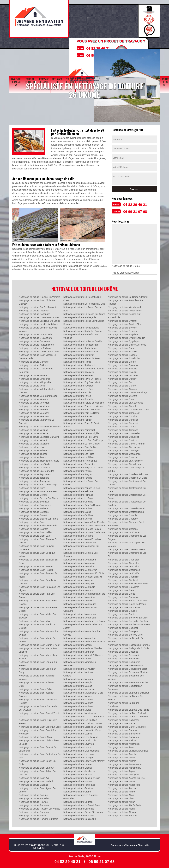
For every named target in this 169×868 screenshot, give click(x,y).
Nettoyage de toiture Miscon (78, 644)
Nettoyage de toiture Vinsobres (34, 378)
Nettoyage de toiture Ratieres (78, 374)
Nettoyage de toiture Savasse (34, 511)
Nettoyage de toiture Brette (121, 593)
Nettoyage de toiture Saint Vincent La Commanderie (38, 356)
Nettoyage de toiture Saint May (34, 620)
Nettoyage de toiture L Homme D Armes (39, 316)
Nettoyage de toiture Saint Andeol (36, 780)
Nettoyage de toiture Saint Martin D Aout (39, 644)
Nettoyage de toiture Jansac (78, 774)
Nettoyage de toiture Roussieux (35, 797)
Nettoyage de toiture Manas (77, 709)
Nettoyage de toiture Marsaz (78, 685)
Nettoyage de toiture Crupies (122, 388)
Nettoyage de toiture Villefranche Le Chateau (37, 390)
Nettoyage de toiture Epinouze (123, 364)
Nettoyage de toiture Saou (32, 521)
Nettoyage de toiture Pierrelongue (80, 460)
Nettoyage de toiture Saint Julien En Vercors (37, 676)
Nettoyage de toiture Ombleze (78, 514)
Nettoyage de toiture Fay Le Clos (124, 323)
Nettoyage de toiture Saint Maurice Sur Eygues (38, 632)
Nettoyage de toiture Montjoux (79, 579)
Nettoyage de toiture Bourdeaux (124, 606)
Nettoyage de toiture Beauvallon (124, 658)
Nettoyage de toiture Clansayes (124, 450)
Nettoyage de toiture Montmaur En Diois (84, 572)
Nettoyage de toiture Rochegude (80, 316)
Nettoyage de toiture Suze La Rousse (38, 490)
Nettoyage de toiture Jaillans (33, 364)
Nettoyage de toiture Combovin (124, 422)
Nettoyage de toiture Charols (122, 514)
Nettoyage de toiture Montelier (79, 600)
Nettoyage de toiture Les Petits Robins (38, 323)
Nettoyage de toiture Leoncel (78, 733)
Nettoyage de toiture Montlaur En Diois (83, 576)
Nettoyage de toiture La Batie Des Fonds (128, 709)
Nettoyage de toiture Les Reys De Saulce (40, 320)
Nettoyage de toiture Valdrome (34, 443)
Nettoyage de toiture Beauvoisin (124, 654)
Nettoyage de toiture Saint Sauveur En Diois (38, 560)
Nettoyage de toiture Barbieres (123, 736)
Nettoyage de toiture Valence (33, 432)
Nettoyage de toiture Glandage (79, 808)
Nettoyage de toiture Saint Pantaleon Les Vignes (39, 588)
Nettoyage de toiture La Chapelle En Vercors (126, 543)
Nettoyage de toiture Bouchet (123, 610)
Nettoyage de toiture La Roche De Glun (83, 340)
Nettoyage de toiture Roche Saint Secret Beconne (84, 322)
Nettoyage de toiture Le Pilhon (79, 456)
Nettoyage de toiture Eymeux (123, 330)
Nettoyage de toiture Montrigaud (80, 559)
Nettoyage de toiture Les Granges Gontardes (80, 796)
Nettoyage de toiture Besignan (123, 627)
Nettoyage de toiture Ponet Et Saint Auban (81, 424)
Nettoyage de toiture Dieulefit (123, 378)
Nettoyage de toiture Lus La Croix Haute (84, 716)
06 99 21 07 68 (139, 211)
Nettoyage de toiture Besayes (123, 630)
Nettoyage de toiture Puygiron (78, 385)
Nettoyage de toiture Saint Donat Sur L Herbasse (38, 731)
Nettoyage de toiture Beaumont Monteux (128, 671)
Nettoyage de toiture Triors (32, 456)
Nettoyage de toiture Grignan (78, 801)
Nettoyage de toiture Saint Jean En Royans (36, 693)
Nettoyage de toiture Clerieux (123, 439)
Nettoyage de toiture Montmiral (79, 566)
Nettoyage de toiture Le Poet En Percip (83, 439)
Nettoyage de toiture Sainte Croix (36, 736)
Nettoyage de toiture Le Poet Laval (81, 436)
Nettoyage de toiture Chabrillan (124, 576)
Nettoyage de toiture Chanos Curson (126, 548)
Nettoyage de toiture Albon (121, 808)
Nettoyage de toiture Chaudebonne (126, 463)
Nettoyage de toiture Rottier (33, 815)
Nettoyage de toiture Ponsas (78, 415)
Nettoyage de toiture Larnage (78, 757)
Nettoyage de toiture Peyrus (78, 470)
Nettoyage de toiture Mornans (78, 535)
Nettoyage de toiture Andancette (124, 784)
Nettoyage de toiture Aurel (121, 746)
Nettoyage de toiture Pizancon (34, 310)
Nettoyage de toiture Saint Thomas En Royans (38, 540)
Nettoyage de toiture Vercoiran (34, 402)
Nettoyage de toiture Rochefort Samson (83, 330)
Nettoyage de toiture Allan (121, 794)
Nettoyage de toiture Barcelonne (124, 733)
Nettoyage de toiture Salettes (33, 528)
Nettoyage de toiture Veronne (34, 398)
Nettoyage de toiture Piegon (78, 473)
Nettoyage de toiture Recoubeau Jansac (84, 368)
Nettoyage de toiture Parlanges (34, 313)
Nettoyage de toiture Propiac (78, 392)
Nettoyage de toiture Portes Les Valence (84, 405)
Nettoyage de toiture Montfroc (78, 589)
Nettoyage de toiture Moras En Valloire (83, 538)
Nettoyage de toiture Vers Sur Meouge (38, 395)
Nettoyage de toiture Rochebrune (80, 347)
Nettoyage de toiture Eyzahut (123, 320)
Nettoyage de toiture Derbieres (34, 340)
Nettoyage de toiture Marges (78, 695)
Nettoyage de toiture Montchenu (80, 613)
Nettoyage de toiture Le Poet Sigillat (81, 432)
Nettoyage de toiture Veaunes (34, 415)
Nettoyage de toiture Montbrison (80, 617)
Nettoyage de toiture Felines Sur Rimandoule (124, 315)
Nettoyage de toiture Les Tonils (34, 463)
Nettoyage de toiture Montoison (79, 562)
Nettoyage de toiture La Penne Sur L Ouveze (82, 482)
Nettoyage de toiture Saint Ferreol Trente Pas (39, 714)
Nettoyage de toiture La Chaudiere (125, 460)
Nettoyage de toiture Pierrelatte (79, 463)
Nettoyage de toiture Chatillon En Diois (127, 477)
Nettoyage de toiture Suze (32, 487)
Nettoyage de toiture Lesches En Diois (83, 726)
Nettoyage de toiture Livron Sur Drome (83, 729)
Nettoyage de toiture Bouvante (123, 596)
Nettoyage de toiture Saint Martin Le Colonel (37, 625)
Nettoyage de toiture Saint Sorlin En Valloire (37, 554)
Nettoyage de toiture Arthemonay (124, 767)
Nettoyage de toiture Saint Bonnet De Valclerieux (38, 748)
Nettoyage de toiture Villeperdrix (35, 381)
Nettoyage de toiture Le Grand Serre (82, 804)
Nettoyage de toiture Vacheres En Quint (39, 436)
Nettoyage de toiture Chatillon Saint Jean (129, 473)
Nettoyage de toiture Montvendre (80, 542)
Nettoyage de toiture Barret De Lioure (127, 726)
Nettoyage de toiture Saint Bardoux (36, 767)
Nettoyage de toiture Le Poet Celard (81, 443)
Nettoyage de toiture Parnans (78, 494)
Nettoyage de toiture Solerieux (34, 501)
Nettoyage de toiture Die (120, 381)
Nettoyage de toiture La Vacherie (35, 334)
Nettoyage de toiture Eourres (122, 815)
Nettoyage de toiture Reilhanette (80, 364)
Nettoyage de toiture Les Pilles (79, 453)
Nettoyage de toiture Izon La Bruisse (82, 777)
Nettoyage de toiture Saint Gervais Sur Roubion (38, 700)
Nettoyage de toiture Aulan (121, 757)
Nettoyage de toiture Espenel (123, 354)
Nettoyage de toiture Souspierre (35, 504)
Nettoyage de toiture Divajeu (122, 371)
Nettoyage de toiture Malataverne (80, 712)
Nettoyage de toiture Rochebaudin (81, 351)
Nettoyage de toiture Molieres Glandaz (83, 647)
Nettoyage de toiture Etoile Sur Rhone (127, 344)
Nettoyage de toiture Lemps (77, 746)
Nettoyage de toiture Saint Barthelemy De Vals (40, 755)
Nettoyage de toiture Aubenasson (125, 763)
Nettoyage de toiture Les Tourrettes (36, 470)
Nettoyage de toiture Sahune (33, 794)
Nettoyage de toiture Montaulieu (79, 637)
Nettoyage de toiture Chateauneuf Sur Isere (127, 489)
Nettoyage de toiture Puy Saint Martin (82, 381)
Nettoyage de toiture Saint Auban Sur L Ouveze (38, 772)
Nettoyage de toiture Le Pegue (79, 497)
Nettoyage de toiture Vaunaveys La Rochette (36, 421)
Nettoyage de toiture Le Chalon (124, 566)
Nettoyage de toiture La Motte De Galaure (84, 525)
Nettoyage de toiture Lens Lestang (81, 736)
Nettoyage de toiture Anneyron (123, 774)
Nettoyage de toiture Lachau (78, 767)
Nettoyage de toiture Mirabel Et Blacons (83, 654)
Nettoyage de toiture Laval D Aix (80, 739)
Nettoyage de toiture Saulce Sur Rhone (39, 518)
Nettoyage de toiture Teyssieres (35, 473)
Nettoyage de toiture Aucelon (122, 753)
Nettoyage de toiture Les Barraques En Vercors (38, 328)
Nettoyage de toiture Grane (77, 791)
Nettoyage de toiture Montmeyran (80, 569)
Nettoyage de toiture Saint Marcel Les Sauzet (38, 656)
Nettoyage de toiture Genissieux (80, 818)
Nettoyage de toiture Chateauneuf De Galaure (127, 496)
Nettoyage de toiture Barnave (123, 729)
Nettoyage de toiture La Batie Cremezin (128, 716)
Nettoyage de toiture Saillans (33, 784)
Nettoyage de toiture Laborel (78, 763)
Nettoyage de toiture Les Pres (78, 388)
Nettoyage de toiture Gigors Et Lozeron (83, 811)
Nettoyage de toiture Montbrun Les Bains (84, 620)
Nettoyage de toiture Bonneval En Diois (128, 617)
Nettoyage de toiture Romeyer (34, 811)
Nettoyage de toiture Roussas (34, 804)
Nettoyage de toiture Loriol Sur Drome (83, 722)
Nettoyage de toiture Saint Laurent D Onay (37, 670)
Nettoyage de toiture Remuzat (78, 354)
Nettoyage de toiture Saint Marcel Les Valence (38, 649)
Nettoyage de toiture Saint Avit (34, 777)
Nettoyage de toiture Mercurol (78, 678)
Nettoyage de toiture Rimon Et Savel (82, 357)
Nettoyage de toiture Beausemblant (126, 664)
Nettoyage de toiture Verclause (34, 405)
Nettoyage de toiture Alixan (121, 801)
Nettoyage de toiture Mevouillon (79, 668)
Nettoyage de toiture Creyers (122, 395)
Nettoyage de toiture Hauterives (79, 784)
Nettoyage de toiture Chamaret (123, 559)
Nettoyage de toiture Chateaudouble (126, 511)
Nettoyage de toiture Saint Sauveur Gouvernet (36, 547)
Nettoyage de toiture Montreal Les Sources (81, 554)
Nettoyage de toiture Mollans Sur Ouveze (84, 641)
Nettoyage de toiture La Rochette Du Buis (84, 303)
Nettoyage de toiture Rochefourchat (81, 327)
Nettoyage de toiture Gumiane (79, 787)
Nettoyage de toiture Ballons (122, 739)
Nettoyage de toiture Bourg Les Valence (128, 600)
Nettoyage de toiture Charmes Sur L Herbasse (126, 523)
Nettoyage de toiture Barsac (122, 722)
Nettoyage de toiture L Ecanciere (35, 337)
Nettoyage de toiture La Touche (35, 467)
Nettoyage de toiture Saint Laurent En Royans (38, 663)
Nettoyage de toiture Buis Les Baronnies (128, 583)
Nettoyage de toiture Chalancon (124, 569)
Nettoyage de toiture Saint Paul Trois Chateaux (37, 581)
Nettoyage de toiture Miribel (77, 658)
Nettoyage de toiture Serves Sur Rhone (39, 497)
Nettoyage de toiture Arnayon (123, 780)
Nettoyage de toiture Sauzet (33, 514)
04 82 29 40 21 (95, 48)
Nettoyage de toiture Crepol (122, 405)
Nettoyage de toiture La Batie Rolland (127, 712)
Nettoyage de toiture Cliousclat (123, 436)
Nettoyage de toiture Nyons (77, 511)
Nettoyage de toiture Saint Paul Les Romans (37, 595)
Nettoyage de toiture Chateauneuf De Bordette (127, 502)
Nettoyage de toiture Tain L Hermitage (38, 484)
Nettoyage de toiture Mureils (78, 518)
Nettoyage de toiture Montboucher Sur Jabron (83, 625)
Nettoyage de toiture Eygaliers (123, 334)
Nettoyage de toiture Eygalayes (124, 340)
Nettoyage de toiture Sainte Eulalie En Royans (38, 721)
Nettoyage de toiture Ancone (122, 787)
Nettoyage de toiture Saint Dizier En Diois (40, 726)
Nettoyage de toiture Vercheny (34, 412)
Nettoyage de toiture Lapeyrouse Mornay (84, 760)
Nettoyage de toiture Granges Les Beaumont (36, 369)
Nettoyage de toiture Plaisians (78, 450)
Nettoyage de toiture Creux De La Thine (39, 351)
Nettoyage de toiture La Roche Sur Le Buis (82, 308)
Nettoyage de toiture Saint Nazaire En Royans (38, 601)
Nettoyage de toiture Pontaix (78, 419)
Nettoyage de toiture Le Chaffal (124, 572)
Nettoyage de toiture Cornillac (123, 415)
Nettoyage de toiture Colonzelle (124, 432)
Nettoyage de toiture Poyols (77, 395)
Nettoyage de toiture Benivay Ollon (125, 634)
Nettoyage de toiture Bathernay (124, 719)
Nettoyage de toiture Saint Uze (34, 535)
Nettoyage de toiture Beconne (123, 651)
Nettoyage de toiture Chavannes (124, 453)
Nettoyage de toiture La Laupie (79, 753)
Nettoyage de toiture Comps (122, 426)
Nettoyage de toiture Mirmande (79, 651)
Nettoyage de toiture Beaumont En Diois (128, 682)
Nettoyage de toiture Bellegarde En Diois (128, 647)
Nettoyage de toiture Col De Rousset (37, 306)
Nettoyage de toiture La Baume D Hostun (129, 692)
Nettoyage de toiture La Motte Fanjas (82, 528)
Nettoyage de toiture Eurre (121, 347)
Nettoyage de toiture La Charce (124, 531)
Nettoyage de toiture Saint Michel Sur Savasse (38, 615)
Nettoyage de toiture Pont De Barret (81, 412)
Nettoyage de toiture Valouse (33, 429)
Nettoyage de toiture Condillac (123, 419)
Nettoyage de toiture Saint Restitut (36, 569)
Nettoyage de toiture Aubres (122, 760)
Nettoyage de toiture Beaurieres (124, 661)
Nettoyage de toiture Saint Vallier (35, 531)
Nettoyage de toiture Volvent (33, 374)
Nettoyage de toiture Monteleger (80, 603)
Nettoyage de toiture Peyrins (78, 477)
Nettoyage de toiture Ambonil (122, 791)
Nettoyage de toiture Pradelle (78, 398)
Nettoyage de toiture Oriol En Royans (82, 504)
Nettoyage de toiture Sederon (34, 508)
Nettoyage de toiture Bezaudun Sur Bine (128, 620)
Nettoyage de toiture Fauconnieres (36, 344)
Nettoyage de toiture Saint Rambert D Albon (38, 574)
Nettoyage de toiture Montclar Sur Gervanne (80, 608)
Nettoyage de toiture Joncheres (79, 770)
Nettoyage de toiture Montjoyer (79, 583)
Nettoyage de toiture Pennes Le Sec (82, 487)
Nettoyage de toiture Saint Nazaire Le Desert (38, 608)
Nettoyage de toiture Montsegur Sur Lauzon (81, 547)
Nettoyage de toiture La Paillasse (35, 347)
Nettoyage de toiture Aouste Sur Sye (126, 777)
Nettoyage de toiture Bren (121, 589)
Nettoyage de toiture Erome (122, 361)
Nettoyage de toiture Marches (78, 699)
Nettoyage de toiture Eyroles (122, 327)
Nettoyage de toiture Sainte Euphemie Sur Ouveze (38, 707)
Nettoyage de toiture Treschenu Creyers (39, 460)
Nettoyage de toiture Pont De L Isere (82, 409)
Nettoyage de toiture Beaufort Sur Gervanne (125, 687)
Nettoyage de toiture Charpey (123, 518)
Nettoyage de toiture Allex (121, 797)
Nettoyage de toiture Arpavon (123, 770)
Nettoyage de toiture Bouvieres (123, 586)
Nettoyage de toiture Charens (123, 528)
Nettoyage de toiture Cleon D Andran (126, 443)
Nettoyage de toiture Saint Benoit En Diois (37, 762)
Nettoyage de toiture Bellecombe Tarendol (129, 644)
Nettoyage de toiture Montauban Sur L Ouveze (83, 632)
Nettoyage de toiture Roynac (33, 801)
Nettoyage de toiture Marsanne (79, 688)
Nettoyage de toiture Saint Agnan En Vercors (37, 789)
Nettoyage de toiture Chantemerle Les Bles (127, 554)
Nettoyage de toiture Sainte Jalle (35, 688)
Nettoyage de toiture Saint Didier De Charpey (37, 301)
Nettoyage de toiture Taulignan (34, 480)
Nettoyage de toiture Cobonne (123, 429)
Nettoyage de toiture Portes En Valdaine (84, 402)
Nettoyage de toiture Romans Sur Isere (39, 818)
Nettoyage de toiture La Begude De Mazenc (126, 639)
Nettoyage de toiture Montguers (79, 586)
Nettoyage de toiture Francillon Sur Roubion (125, 301)
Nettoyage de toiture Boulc (121, 613)
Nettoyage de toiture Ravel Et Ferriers (82, 378)
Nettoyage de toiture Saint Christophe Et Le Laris (39, 741)
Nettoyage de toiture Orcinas (78, 508)
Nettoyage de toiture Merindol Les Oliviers (80, 673)
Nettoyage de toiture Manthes (78, 702)
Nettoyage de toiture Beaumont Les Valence (126, 676)
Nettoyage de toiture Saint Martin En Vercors (37, 639)
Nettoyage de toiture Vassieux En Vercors (40, 426)
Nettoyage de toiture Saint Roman (36, 566)
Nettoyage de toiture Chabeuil (123, 579)
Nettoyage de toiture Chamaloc (124, 562)
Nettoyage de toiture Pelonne (78, 490)
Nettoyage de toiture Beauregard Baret (127, 668)
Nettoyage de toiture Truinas (33, 453)
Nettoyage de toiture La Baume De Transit (125, 697)
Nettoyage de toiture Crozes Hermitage (128, 392)
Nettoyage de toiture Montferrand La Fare (84, 593)
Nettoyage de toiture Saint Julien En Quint (37, 683)
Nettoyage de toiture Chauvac (123, 456)
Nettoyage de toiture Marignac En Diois (83, 692)
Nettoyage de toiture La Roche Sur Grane (84, 313)
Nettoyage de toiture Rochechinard (81, 344)
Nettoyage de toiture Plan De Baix (81, 446)
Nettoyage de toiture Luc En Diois (80, 719)
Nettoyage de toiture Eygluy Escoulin (126, 337)
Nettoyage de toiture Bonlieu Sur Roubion (129, 624)
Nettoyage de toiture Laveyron (79, 743)
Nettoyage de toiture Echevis (122, 368)
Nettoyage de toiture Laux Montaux (81, 750)
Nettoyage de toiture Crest (121, 398)
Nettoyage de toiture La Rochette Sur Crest (82, 298)
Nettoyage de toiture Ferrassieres (125, 310)
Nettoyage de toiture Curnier (122, 385)
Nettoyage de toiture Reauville (79, 371)
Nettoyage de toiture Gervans (34, 361)
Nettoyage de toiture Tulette (33, 450)
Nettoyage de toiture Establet (123, 351)
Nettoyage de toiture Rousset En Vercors (39, 296)
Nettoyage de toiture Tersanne (34, 477)
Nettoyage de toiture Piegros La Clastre (83, 467)
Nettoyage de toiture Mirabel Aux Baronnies (80, 663)
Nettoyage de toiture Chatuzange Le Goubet (126, 468)
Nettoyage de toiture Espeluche (124, 357)
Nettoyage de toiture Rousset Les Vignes (39, 808)
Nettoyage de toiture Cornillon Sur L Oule (129, 409)
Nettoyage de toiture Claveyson (124, 446)
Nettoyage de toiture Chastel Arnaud (126, 508)
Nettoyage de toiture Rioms (77, 361)
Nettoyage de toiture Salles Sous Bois (38, 525)
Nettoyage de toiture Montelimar (80, 596)
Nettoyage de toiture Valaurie (33, 439)
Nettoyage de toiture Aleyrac (122, 811)
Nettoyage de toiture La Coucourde (126, 402)
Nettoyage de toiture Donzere (123, 374)
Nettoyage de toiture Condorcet (124, 412)
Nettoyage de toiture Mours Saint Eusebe (84, 521)
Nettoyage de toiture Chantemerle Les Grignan (127, 537)
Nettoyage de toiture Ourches (78, 501)
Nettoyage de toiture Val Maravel (124, 306)
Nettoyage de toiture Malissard (79, 705)
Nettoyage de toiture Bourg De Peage (127, 603)
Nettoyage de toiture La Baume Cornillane (124, 704)
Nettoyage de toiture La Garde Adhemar (128, 296)
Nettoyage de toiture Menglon (78, 682)
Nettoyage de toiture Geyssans (79, 815)
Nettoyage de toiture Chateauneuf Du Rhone (127, 482)
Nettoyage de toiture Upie (32, 446)
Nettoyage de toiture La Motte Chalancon (84, 531)
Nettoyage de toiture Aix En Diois (124, 804)
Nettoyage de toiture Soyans (33, 494)
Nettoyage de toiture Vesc (32, 385)
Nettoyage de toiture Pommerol (79, 429)
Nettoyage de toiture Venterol (33, 409)
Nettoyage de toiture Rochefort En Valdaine (81, 335)
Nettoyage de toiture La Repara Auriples (128, 750)
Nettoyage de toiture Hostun (78, 780)
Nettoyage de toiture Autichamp (124, 743)
